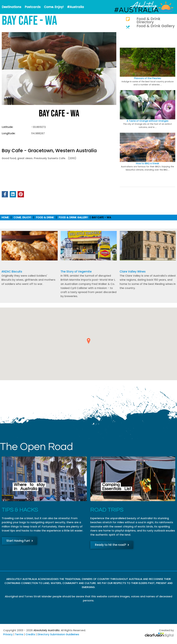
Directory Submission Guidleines (58, 634)
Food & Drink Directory (148, 20)
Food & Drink (45, 217)
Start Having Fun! (20, 541)
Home (5, 217)
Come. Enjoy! (54, 7)
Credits (30, 634)
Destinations (11, 7)
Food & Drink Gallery (156, 26)
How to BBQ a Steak (148, 163)
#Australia (76, 7)
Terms (19, 634)
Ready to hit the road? (112, 545)
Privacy (8, 634)
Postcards (33, 7)
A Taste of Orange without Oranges (148, 121)
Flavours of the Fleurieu (148, 78)
